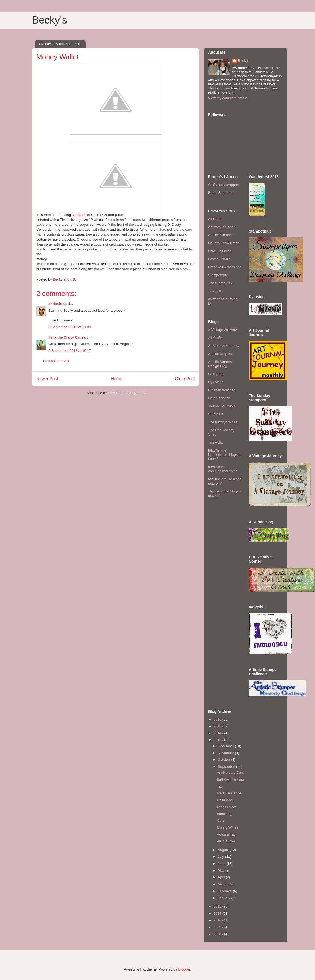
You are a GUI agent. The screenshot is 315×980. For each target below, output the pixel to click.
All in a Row (226, 841)
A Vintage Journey (222, 330)
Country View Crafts (224, 243)
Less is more (227, 807)
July (222, 857)
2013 (218, 740)
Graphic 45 (82, 215)
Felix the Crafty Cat (64, 337)
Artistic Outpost (220, 354)
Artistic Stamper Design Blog (221, 364)
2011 (218, 913)
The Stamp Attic (221, 283)
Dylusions (216, 382)
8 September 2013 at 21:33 (70, 327)
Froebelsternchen (222, 390)
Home (117, 379)
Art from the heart (222, 227)
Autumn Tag (226, 834)
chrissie (55, 304)
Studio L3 (216, 414)
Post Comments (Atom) (126, 393)
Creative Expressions (225, 267)
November (227, 753)
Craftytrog (216, 374)
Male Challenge (229, 793)
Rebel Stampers (221, 193)
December (227, 746)
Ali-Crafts (215, 338)
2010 (218, 920)
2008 (218, 934)
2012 (218, 906)
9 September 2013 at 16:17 (70, 351)
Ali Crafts (215, 219)
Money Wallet (227, 828)
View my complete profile (228, 98)
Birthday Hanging (230, 779)
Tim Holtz (215, 291)
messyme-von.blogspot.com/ (222, 469)
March (223, 884)
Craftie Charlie (219, 259)
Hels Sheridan (219, 398)
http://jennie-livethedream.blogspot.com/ (225, 454)
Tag (220, 786)
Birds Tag (224, 814)
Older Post (185, 379)
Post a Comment (56, 361)
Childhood (225, 800)
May (222, 870)
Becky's (50, 20)
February (225, 891)
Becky (243, 61)
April (222, 877)
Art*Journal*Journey (224, 346)
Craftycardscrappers (224, 185)
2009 (218, 927)
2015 (218, 726)
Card (221, 821)
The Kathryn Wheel (223, 422)
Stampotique (218, 275)
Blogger (184, 969)
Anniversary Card (230, 773)
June (222, 864)
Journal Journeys (222, 406)
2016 (218, 719)
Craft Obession (220, 251)
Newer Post (47, 379)
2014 (218, 733)
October (225, 760)
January (225, 898)
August (224, 850)
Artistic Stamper (221, 235)
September (227, 767)
